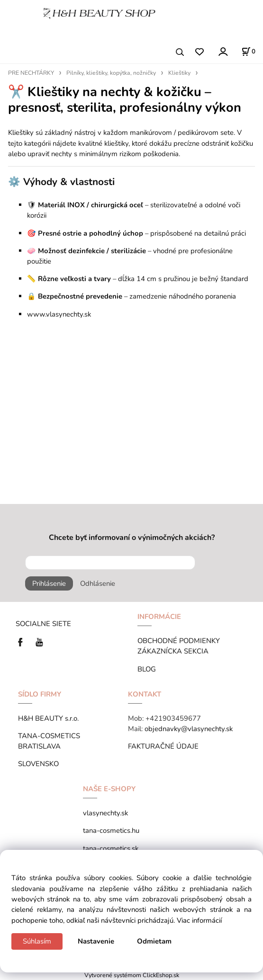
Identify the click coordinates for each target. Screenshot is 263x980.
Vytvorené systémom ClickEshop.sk (132, 975)
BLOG (147, 669)
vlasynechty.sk (105, 813)
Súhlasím (37, 941)
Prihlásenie (49, 583)
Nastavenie (96, 941)
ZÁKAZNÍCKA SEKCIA (175, 651)
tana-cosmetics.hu (111, 830)
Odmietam (154, 941)
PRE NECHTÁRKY (31, 73)
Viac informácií (199, 920)
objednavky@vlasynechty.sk (189, 729)
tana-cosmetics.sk (111, 848)
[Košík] (248, 52)
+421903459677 (173, 718)
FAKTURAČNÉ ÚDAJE (163, 746)
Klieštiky (179, 73)
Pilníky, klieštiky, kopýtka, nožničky (111, 73)
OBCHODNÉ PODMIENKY (179, 641)
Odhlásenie (98, 583)
